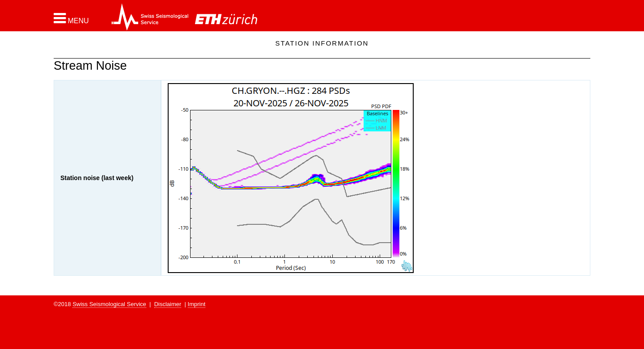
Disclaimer (168, 304)
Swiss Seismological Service (109, 304)
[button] (71, 18)
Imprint (197, 304)
